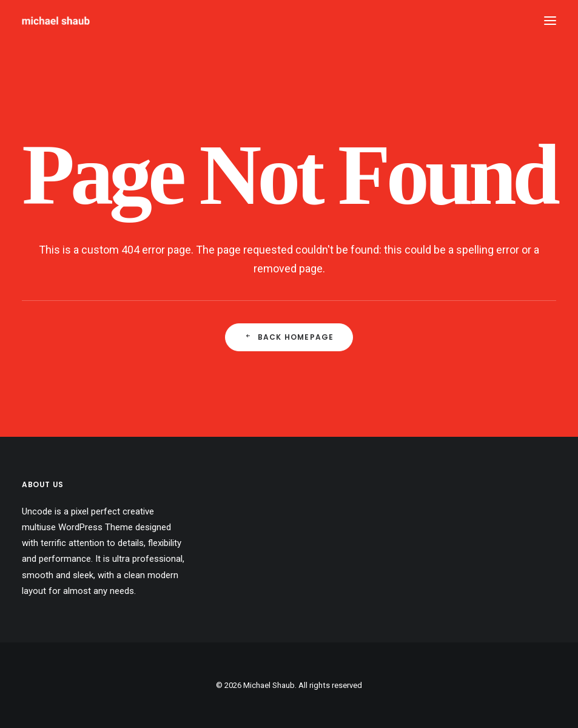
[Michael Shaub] (56, 21)
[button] (550, 21)
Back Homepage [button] (289, 337)
